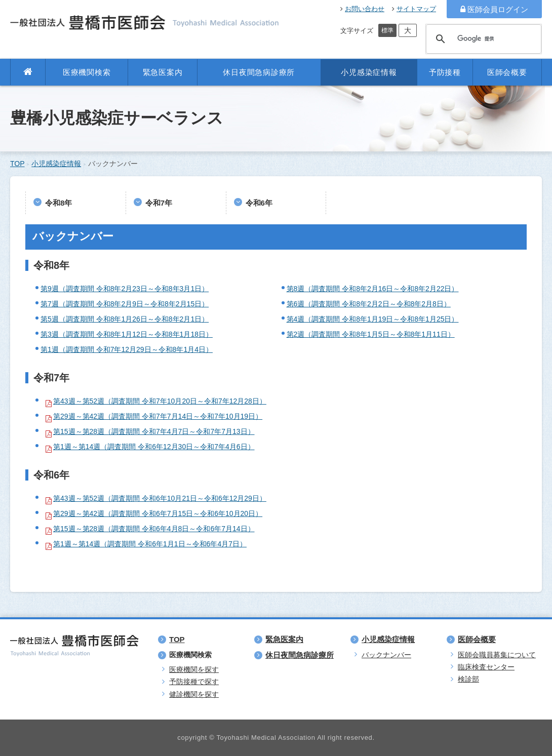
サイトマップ (414, 9)
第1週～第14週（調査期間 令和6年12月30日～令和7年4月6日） (154, 447)
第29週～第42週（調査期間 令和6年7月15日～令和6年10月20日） (158, 513)
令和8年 (58, 203)
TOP (17, 164)
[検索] (482, 39)
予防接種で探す (194, 682)
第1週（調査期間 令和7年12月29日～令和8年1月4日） (127, 349)
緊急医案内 (163, 72)
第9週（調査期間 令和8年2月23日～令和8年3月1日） (125, 289)
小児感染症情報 (369, 72)
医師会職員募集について (497, 655)
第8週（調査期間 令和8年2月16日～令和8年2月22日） (373, 289)
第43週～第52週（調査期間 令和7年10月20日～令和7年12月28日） (160, 401)
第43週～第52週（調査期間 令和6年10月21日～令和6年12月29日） (160, 498)
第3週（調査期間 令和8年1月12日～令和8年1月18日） (127, 334)
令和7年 (159, 203)
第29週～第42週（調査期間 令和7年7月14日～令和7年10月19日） (158, 416)
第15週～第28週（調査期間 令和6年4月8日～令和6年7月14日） (154, 529)
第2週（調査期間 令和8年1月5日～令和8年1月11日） (371, 334)
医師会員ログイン (494, 9)
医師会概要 (507, 72)
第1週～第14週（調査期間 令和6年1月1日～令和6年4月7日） (150, 544)
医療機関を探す (194, 669)
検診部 (468, 679)
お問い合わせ (362, 9)
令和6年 (259, 203)
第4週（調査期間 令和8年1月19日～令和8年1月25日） (373, 319)
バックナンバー (386, 655)
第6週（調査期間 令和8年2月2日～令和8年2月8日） (369, 304)
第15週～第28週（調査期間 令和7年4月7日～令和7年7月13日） (154, 431)
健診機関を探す (194, 694)
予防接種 (445, 72)
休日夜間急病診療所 (259, 72)
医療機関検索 (87, 72)
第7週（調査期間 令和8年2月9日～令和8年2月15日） (125, 304)
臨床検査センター (486, 667)
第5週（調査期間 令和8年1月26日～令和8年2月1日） (125, 319)
